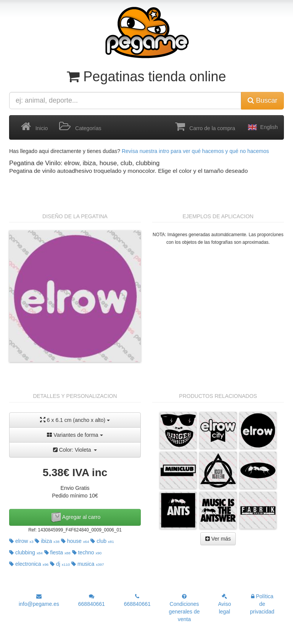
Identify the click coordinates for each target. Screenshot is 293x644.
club (102, 541)
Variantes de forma (75, 435)
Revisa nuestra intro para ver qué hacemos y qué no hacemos (195, 151)
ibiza (47, 541)
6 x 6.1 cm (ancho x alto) (75, 420)
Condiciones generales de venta (184, 608)
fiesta (57, 552)
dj (60, 564)
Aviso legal (224, 604)
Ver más (218, 539)
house (75, 541)
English (262, 127)
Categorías (80, 127)
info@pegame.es (39, 600)
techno (87, 552)
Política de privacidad (262, 604)
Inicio (34, 127)
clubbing (26, 552)
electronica (29, 564)
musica (88, 564)
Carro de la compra (205, 127)
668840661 (92, 600)
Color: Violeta (75, 450)
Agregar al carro (75, 517)
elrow (21, 541)
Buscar (262, 100)
